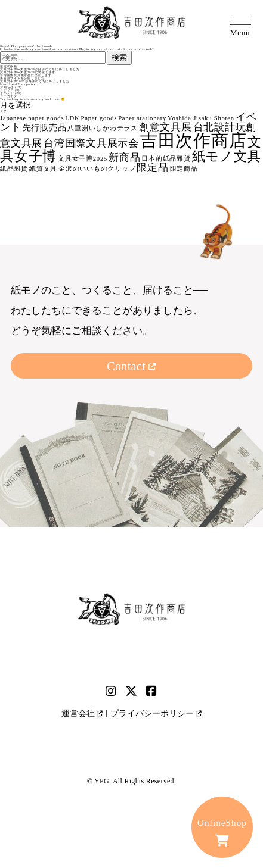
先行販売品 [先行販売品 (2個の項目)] (45, 127)
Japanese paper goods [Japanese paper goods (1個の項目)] (32, 118)
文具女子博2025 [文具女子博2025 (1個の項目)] (83, 159)
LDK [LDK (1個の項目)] (72, 118)
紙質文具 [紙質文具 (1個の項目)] (43, 169)
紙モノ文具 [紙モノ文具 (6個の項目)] (227, 157)
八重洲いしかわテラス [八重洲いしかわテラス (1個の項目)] (103, 128)
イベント (7, 93)
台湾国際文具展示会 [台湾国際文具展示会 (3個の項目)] (91, 143)
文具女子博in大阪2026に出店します (28, 72)
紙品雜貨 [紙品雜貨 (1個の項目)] (14, 169)
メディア (7, 90)
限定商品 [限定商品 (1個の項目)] (184, 169)
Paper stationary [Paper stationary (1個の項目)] (142, 118)
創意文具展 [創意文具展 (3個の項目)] (165, 127)
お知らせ (7, 87)
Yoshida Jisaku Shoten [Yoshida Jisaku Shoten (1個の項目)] (201, 118)
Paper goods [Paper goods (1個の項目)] (99, 118)
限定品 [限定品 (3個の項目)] (152, 168)
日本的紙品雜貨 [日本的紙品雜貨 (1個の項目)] (166, 159)
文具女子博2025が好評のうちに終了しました (35, 81)
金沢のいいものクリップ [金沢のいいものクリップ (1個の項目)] (97, 169)
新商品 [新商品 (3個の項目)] (124, 157)
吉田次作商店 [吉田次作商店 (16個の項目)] (194, 140)
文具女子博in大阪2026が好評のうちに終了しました (40, 69)
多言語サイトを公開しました (22, 78)
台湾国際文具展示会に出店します (26, 75)
